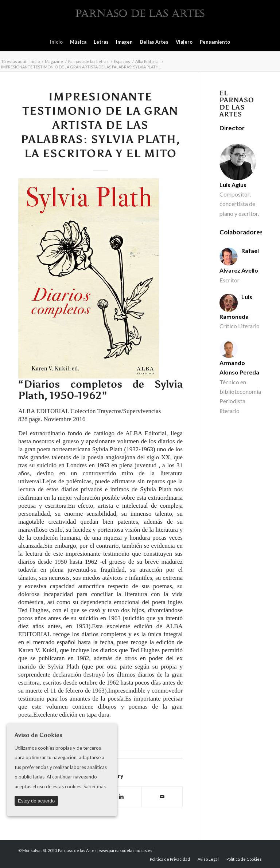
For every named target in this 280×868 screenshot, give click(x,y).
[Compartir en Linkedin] (121, 797)
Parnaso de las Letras (88, 61)
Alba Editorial (147, 61)
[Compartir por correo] (162, 797)
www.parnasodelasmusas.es (126, 850)
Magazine (54, 61)
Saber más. (95, 786)
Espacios (122, 61)
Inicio (35, 61)
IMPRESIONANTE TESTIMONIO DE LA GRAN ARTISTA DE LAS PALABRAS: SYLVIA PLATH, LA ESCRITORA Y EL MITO (101, 125)
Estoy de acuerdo (36, 801)
